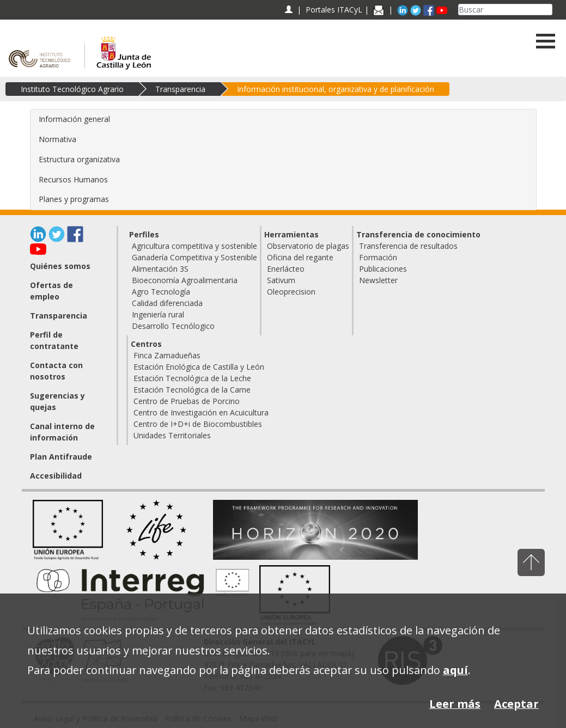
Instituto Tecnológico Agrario (72, 89)
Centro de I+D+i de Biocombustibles (198, 424)
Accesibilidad (56, 476)
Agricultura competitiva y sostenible (194, 246)
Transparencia (180, 89)
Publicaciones (383, 269)
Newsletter (378, 280)
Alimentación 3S (160, 269)
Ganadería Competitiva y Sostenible (194, 257)
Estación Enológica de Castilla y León (199, 367)
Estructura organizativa (79, 159)
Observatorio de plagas (308, 246)
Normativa (57, 139)
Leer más (455, 704)
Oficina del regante (300, 257)
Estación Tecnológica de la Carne (192, 390)
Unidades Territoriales (172, 435)
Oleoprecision (291, 292)
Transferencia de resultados (408, 246)
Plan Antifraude (61, 457)
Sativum (281, 280)
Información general (74, 119)
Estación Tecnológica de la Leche (192, 378)
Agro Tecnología (161, 292)
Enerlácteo (286, 269)
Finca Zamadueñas (167, 355)
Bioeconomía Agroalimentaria (185, 280)
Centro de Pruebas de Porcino (187, 401)
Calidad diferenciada (167, 303)
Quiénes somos (60, 266)
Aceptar (516, 704)
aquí (455, 670)
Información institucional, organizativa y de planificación (336, 89)
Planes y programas (74, 199)
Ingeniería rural (158, 314)
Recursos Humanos (73, 179)
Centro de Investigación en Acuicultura (201, 412)
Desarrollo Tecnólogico (173, 326)
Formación (378, 257)
